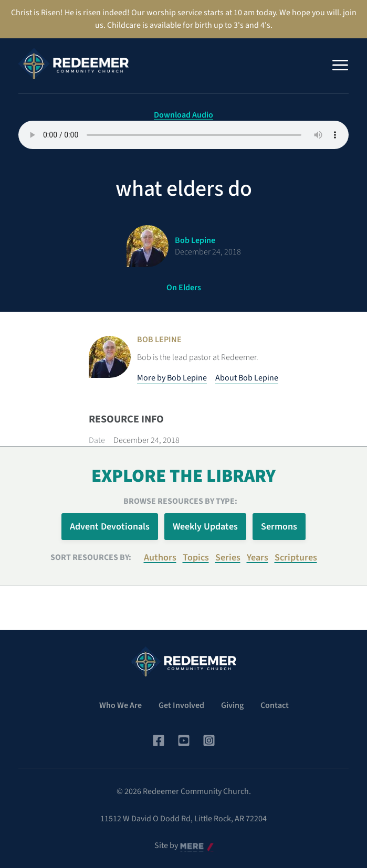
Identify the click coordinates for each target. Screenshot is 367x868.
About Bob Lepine (247, 378)
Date (97, 440)
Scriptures (296, 558)
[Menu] (340, 65)
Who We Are (120, 705)
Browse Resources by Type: (180, 501)
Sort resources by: (91, 557)
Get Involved (181, 705)
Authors (160, 558)
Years (258, 558)
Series (228, 558)
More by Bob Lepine (172, 378)
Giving (232, 705)
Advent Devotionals (110, 527)
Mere (189, 846)
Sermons (279, 527)
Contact (275, 705)
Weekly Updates (205, 527)
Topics (196, 558)
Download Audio (183, 115)
